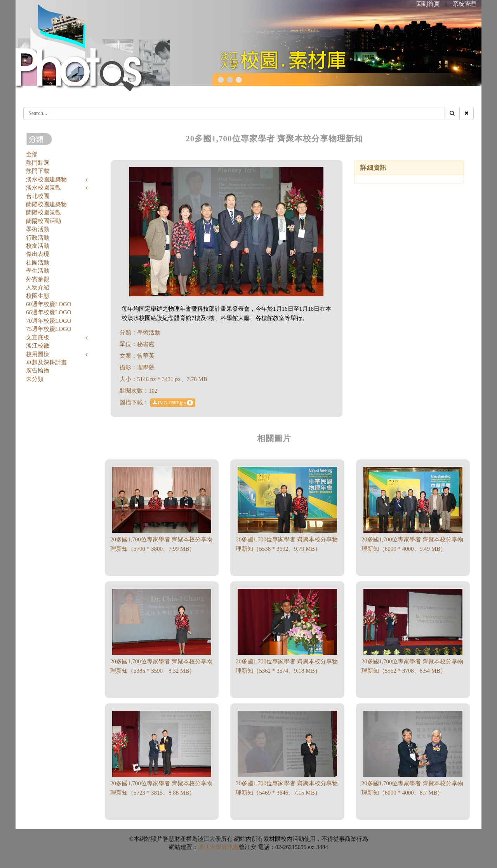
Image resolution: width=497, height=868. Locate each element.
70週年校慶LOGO (49, 321)
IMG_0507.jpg (173, 403)
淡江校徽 (38, 346)
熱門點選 (38, 163)
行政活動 (38, 238)
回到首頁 (428, 4)
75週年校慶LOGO (49, 329)
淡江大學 (210, 847)
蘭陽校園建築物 (46, 204)
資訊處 (230, 847)
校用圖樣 (38, 354)
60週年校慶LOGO (49, 304)
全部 (32, 154)
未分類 (35, 379)
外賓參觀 (38, 279)
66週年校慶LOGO (49, 312)
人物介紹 (38, 287)
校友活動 (38, 246)
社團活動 (38, 263)
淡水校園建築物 (46, 179)
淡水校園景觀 (43, 188)
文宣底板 (38, 337)
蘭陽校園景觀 (43, 212)
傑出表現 (38, 254)
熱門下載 (38, 171)
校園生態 (38, 296)
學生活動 (38, 271)
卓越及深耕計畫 (46, 362)
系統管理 (464, 4)
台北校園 (38, 196)
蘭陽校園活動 (43, 221)
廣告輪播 (38, 371)
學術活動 (38, 229)
